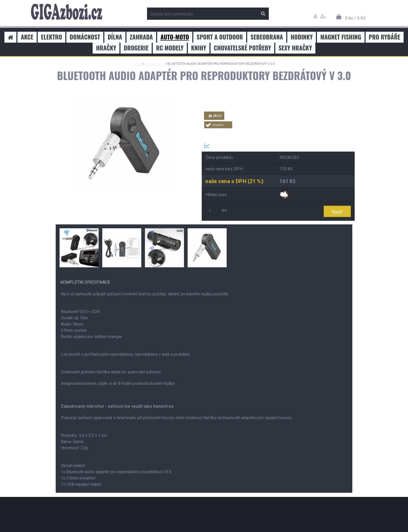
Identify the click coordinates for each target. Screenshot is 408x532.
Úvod (138, 64)
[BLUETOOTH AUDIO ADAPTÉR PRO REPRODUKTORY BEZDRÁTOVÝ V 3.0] (125, 96)
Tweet (278, 131)
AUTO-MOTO (155, 64)
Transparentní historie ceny (233, 145)
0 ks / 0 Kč (355, 18)
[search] (263, 14)
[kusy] (212, 210)
